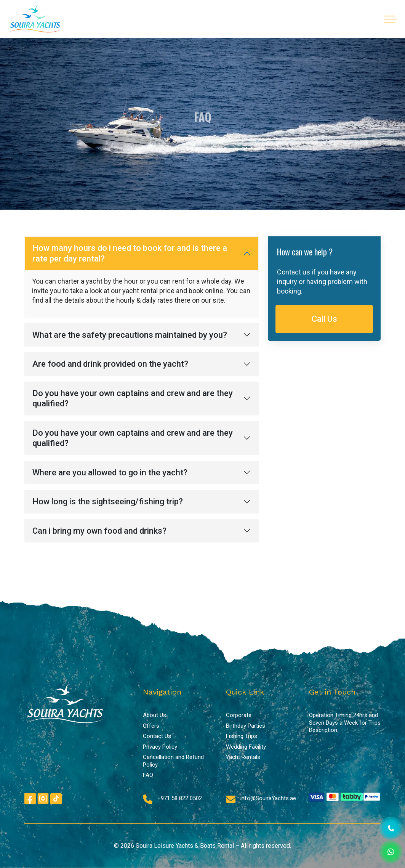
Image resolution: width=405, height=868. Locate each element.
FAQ (148, 775)
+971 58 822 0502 (180, 798)
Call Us (324, 319)
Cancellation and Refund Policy (173, 761)
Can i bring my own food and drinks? (99, 531)
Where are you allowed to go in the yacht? (110, 473)
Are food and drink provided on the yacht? (110, 364)
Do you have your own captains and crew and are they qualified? (133, 399)
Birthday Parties (246, 726)
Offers (151, 726)
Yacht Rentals (243, 757)
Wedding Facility (246, 747)
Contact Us (157, 736)
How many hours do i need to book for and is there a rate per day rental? (130, 253)
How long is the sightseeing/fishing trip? (108, 501)
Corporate (239, 715)
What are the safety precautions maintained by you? (130, 335)
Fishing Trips (242, 736)
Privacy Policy (160, 747)
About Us (154, 715)
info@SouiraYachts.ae (268, 798)
